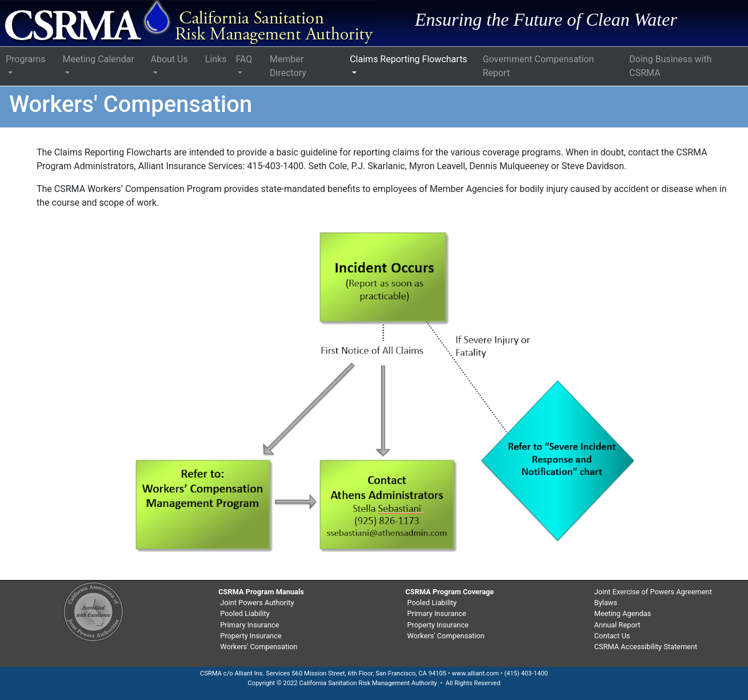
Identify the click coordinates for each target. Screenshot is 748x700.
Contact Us (612, 636)
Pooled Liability (245, 613)
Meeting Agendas (623, 613)
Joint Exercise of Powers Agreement (653, 592)
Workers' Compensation (259, 647)
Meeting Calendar (98, 59)
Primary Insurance (249, 625)
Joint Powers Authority (257, 603)
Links (216, 59)
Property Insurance (251, 636)
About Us (169, 59)
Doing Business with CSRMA (670, 66)
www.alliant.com (475, 673)
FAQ (244, 59)
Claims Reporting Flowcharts (408, 59)
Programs (26, 59)
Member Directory (288, 66)
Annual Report (617, 625)
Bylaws (606, 603)
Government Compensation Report (539, 66)
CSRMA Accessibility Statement (646, 647)
